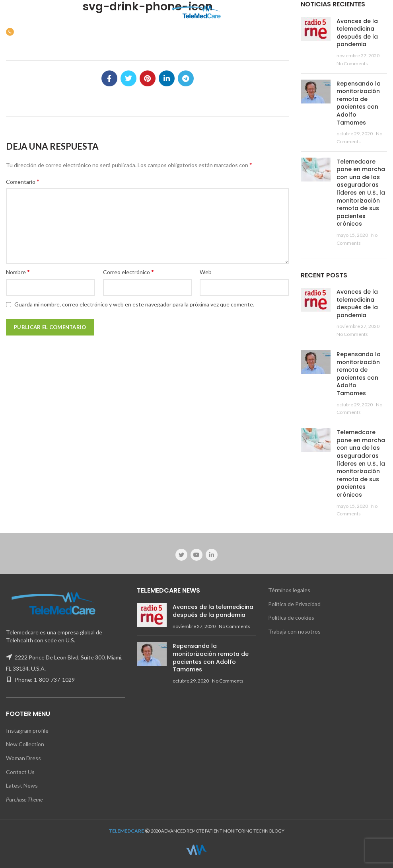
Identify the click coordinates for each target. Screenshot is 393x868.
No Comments (352, 63)
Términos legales (289, 590)
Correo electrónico (128, 272)
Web (206, 272)
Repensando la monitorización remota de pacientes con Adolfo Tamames (359, 103)
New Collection (25, 744)
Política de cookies (291, 617)
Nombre (18, 272)
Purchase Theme (24, 799)
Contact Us (20, 772)
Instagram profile (27, 730)
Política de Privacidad (294, 604)
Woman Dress (23, 758)
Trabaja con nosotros (294, 631)
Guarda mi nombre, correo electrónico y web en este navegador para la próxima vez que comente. (134, 304)
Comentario (23, 181)
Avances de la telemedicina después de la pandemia (357, 33)
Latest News (22, 785)
